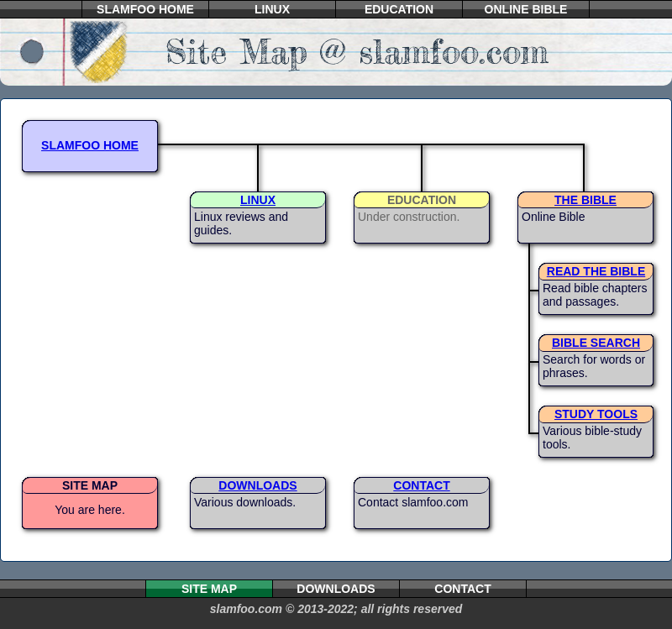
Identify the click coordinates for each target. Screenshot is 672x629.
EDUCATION (399, 9)
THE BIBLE (585, 200)
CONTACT (421, 485)
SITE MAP (90, 485)
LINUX (272, 9)
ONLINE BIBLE (526, 9)
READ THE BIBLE (596, 271)
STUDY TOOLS (596, 414)
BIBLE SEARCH (596, 343)
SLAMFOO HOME (145, 9)
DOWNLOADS (257, 485)
